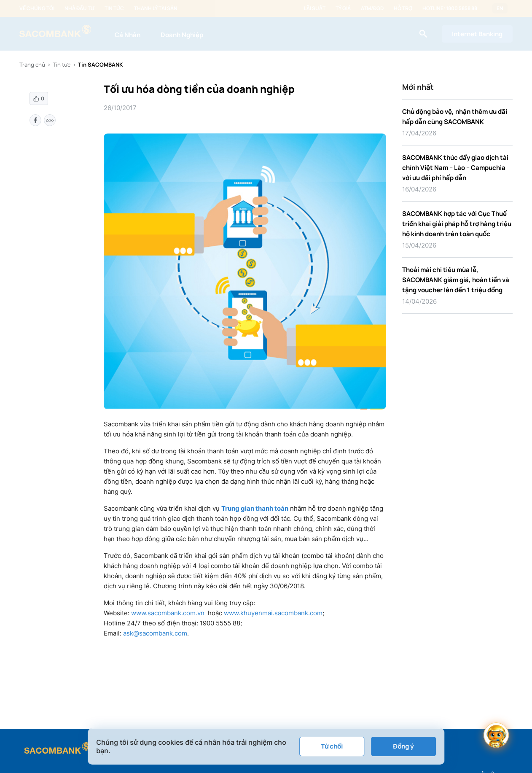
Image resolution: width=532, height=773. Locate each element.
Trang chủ (32, 65)
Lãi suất (315, 8)
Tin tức (114, 8)
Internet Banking (477, 34)
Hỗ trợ (403, 8)
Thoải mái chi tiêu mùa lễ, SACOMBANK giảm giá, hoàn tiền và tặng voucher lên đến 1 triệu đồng (456, 280)
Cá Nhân (128, 35)
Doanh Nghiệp (182, 35)
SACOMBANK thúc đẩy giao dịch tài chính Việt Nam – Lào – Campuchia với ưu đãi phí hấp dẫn (455, 168)
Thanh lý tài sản (156, 8)
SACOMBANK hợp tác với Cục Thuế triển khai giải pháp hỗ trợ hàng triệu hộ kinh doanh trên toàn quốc (457, 224)
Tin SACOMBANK (100, 65)
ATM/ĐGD (372, 8)
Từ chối (332, 746)
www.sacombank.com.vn (168, 613)
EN (500, 8)
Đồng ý (403, 746)
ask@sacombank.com (155, 633)
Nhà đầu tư (79, 8)
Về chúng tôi (37, 8)
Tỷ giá (343, 8)
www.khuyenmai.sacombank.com (273, 613)
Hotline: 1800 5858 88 (450, 8)
